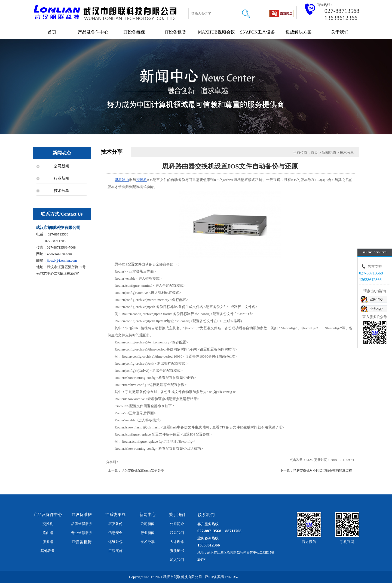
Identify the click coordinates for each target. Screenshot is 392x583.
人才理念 (177, 542)
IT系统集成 (115, 515)
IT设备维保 (134, 32)
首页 (52, 32)
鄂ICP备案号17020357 (222, 577)
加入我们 (177, 560)
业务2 (376, 309)
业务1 (376, 299)
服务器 (48, 542)
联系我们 (177, 533)
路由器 (48, 533)
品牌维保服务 (82, 524)
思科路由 (122, 180)
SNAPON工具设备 (258, 32)
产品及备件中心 (93, 32)
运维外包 (115, 542)
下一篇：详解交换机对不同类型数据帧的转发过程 (316, 470)
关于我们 (340, 32)
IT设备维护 (82, 515)
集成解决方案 (299, 32)
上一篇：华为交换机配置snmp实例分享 (136, 470)
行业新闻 (62, 178)
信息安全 (115, 533)
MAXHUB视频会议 (216, 32)
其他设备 (48, 551)
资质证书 (177, 551)
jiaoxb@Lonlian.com (62, 260)
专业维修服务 (82, 533)
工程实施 (115, 551)
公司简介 (177, 524)
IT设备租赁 (175, 32)
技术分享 (62, 191)
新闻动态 (329, 152)
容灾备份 (115, 524)
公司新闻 (62, 166)
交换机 (142, 180)
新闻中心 (148, 515)
